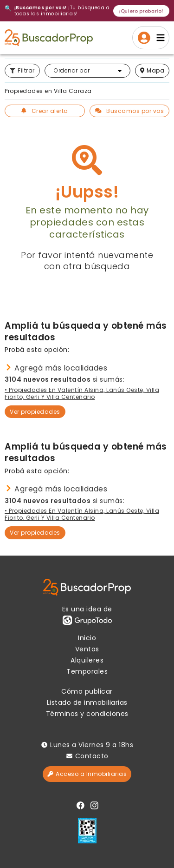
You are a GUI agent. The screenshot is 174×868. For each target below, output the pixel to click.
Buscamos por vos (130, 111)
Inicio (87, 638)
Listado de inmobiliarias (87, 702)
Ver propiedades (35, 412)
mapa (152, 70)
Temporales (87, 671)
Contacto (92, 756)
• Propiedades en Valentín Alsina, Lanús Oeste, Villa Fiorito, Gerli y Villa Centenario (82, 394)
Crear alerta (45, 111)
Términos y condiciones (87, 714)
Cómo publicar (87, 691)
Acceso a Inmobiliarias (87, 774)
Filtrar (22, 70)
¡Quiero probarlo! (141, 10)
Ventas (87, 649)
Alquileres (87, 660)
